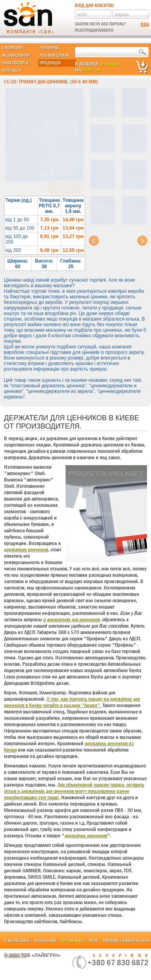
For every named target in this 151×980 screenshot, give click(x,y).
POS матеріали (55, 55)
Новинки (49, 48)
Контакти (11, 70)
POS (94, 940)
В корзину (65, 188)
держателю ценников (26, 549)
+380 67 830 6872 (118, 963)
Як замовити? (16, 55)
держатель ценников (86, 835)
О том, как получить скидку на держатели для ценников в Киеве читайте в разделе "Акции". (72, 702)
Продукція (50, 63)
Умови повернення (126, 940)
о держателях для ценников (71, 619)
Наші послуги (15, 63)
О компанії (13, 48)
